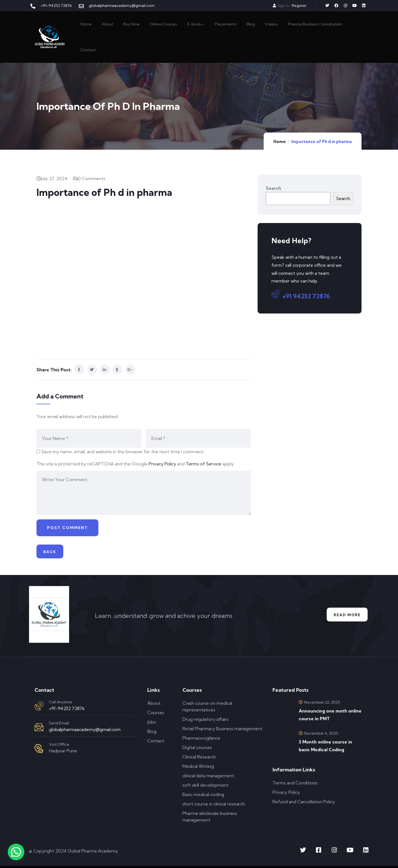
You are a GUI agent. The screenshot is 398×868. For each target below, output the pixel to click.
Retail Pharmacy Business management (222, 730)
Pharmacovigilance (201, 740)
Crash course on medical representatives (207, 708)
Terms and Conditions (295, 785)
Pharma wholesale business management (210, 818)
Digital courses (197, 749)
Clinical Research (199, 759)
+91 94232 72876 (301, 295)
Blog (152, 733)
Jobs (152, 724)
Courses (156, 714)
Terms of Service (204, 464)
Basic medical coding (203, 796)
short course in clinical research (214, 806)
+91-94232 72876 (67, 710)
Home (280, 142)
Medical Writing (198, 768)
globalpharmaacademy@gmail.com (85, 731)
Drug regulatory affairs (205, 721)
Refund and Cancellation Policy (304, 804)
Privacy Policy (162, 464)
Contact (156, 743)
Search (273, 188)
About (154, 705)
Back (52, 553)
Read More (345, 616)
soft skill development (205, 787)
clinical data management (208, 778)
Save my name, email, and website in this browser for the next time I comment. (123, 452)
